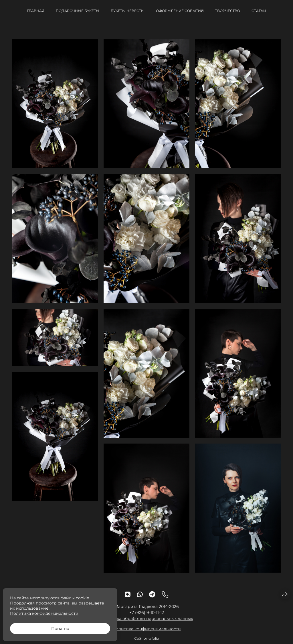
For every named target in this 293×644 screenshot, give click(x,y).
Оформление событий (180, 11)
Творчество (228, 11)
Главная (36, 11)
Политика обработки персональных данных (147, 623)
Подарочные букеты (78, 11)
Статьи (259, 11)
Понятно (60, 629)
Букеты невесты (128, 11)
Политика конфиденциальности (147, 634)
